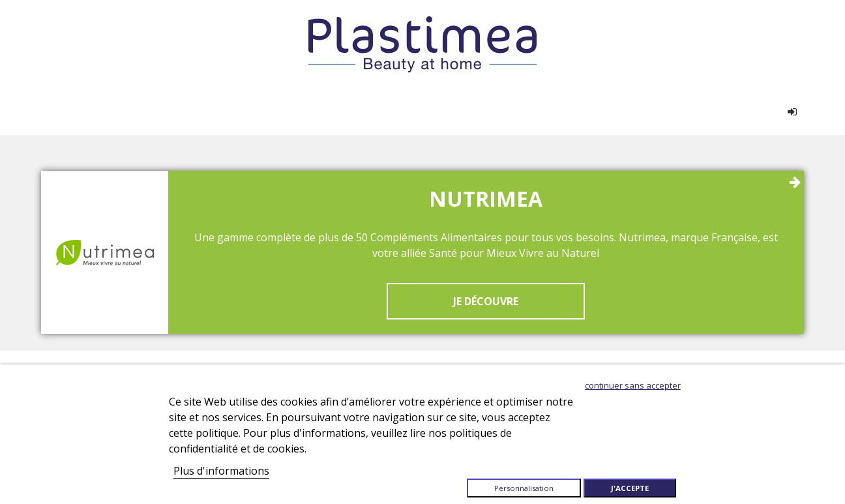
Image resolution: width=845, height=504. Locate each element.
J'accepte (630, 488)
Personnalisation (524, 488)
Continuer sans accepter (633, 385)
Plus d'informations (221, 471)
